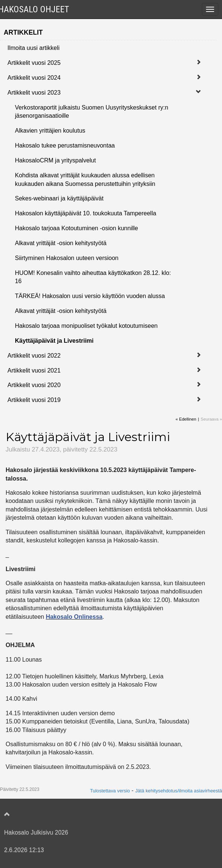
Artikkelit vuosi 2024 (34, 78)
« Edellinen (186, 419)
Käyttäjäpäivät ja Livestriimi (54, 341)
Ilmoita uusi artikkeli (34, 48)
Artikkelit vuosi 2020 (34, 385)
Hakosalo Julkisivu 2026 (36, 832)
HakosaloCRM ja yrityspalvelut (55, 160)
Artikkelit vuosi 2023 (34, 93)
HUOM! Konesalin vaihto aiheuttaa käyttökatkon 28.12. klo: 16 (93, 277)
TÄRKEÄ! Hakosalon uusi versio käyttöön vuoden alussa (90, 296)
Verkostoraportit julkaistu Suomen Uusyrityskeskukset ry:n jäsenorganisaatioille (92, 112)
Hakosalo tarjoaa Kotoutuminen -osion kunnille (76, 228)
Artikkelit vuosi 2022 (34, 356)
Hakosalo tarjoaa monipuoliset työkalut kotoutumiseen (86, 326)
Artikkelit (23, 32)
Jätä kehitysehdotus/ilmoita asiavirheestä (179, 791)
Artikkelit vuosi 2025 (34, 63)
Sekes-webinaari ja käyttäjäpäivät (59, 198)
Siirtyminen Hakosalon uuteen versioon (67, 258)
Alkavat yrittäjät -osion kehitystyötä (61, 243)
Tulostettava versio (110, 791)
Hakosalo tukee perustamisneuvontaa (65, 145)
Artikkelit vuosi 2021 (34, 370)
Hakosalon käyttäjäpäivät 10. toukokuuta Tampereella (86, 213)
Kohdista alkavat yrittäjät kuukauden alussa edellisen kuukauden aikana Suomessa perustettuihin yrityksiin (85, 180)
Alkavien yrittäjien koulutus (50, 131)
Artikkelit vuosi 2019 (34, 400)
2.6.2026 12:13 (24, 850)
